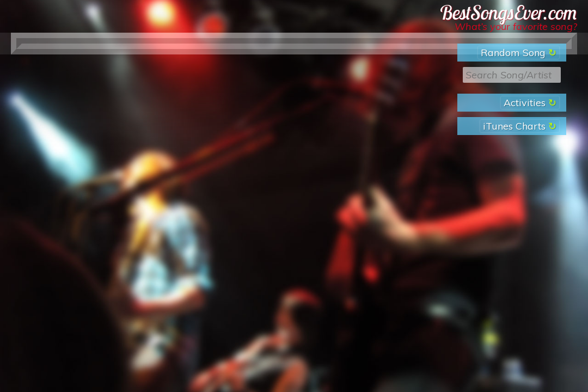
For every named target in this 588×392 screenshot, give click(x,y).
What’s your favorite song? (516, 26)
